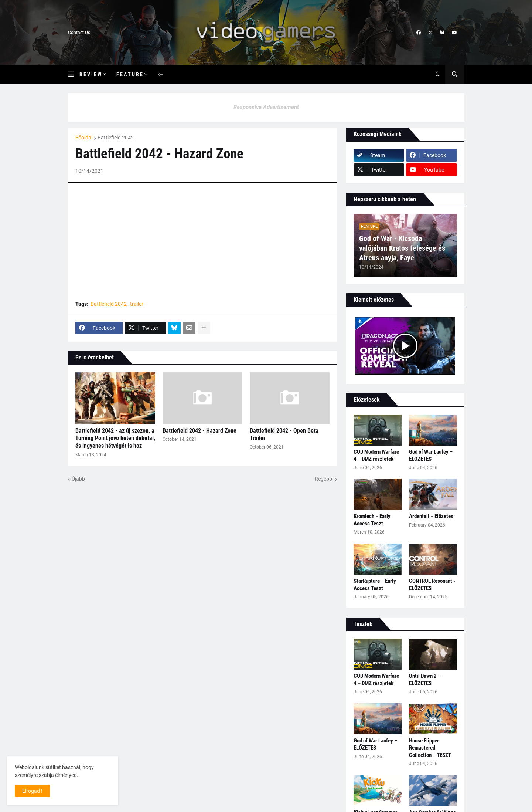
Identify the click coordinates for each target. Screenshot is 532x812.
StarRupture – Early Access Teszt (375, 585)
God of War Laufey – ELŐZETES (431, 456)
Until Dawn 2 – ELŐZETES (425, 680)
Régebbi (324, 479)
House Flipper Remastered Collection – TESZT (430, 748)
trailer (137, 304)
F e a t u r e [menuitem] (129, 74)
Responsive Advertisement (266, 107)
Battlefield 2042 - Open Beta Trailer (284, 434)
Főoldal (84, 138)
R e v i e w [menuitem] (90, 74)
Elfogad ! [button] (32, 791)
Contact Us (79, 33)
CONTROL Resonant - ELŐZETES (432, 585)
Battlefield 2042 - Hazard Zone (199, 431)
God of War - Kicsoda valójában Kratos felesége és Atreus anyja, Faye (402, 248)
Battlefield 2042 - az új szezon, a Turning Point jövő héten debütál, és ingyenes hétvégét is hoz (115, 438)
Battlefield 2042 (116, 138)
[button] (74, 74)
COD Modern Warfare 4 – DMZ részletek (376, 456)
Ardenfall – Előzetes (431, 516)
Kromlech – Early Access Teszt (372, 520)
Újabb (78, 479)
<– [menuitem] (160, 74)
